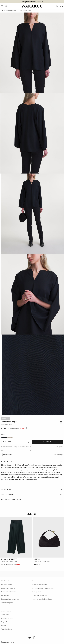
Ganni (4, 626)
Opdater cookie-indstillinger (43, 599)
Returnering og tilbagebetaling (43, 588)
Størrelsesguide (7, 603)
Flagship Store (7, 585)
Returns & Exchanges (32, 500)
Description (32, 461)
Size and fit (32, 489)
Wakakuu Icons (7, 629)
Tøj (2, 11)
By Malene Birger (9, 422)
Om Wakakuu (6, 581)
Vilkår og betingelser (40, 596)
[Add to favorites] (61, 423)
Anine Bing (5, 615)
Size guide (59, 447)
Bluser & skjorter (11, 11)
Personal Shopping (8, 588)
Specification (32, 495)
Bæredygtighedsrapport (10, 599)
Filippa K (4, 622)
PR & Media (5, 596)
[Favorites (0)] (57, 6)
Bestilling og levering (40, 585)
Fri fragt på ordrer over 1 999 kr (32, 2)
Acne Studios (6, 611)
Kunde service (38, 581)
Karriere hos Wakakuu (9, 592)
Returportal (37, 592)
